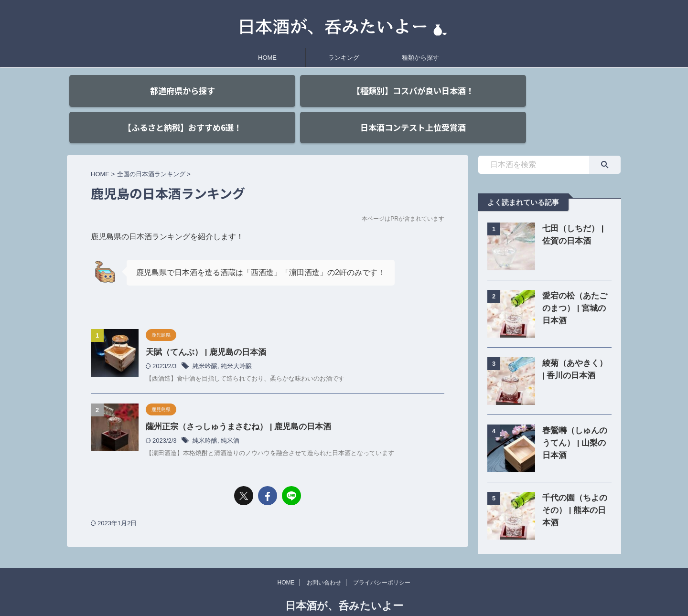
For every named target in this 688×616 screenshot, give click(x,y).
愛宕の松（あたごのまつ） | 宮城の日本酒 (575, 288)
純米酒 (230, 420)
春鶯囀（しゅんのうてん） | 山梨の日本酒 (575, 422)
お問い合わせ (324, 562)
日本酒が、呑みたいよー (344, 585)
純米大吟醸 (236, 345)
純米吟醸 (205, 345)
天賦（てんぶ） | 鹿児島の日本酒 (202, 332)
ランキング (344, 58)
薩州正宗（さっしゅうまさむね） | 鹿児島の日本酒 (233, 406)
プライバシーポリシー (382, 562)
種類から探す (420, 58)
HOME (267, 58)
